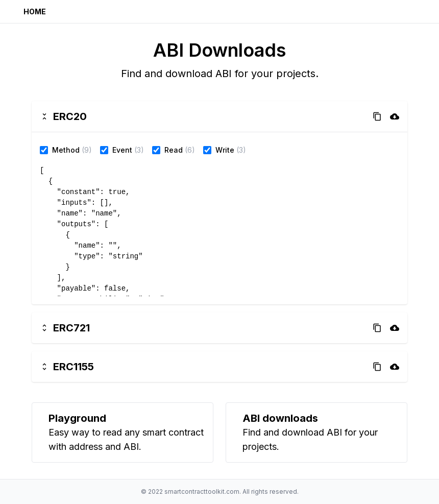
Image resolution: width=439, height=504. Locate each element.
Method (66, 150)
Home (35, 11)
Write (225, 150)
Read (174, 150)
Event (122, 150)
